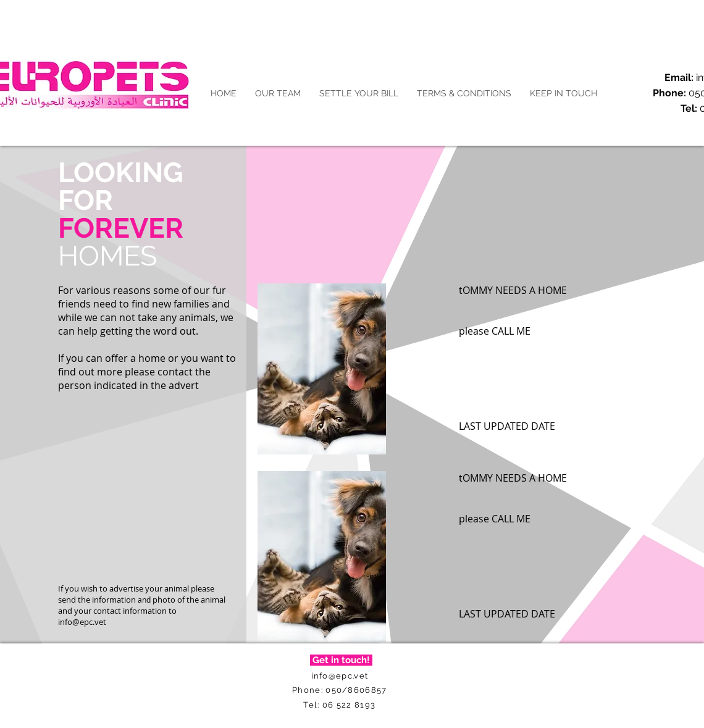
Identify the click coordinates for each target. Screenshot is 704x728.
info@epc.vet (82, 622)
